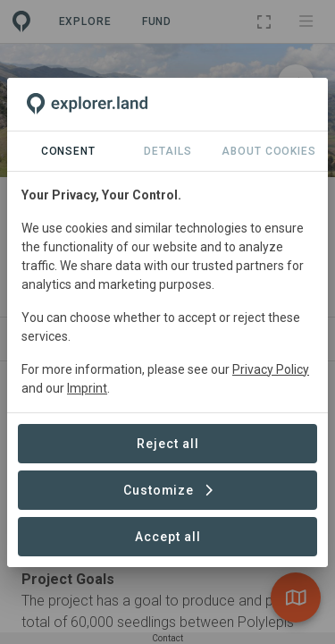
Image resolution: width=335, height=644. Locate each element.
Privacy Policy (271, 369)
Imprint (87, 388)
